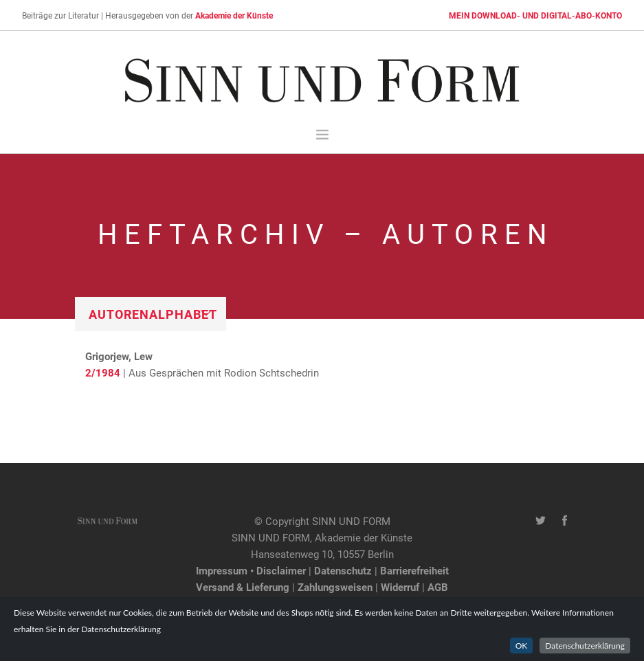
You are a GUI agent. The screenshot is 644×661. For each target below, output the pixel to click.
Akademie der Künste (234, 15)
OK (522, 646)
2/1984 (103, 372)
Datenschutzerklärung (585, 646)
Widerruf (400, 587)
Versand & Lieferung (243, 587)
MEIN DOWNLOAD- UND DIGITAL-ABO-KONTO (535, 15)
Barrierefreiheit (414, 570)
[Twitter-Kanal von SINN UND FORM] (541, 521)
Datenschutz (343, 570)
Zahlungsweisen (335, 587)
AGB (438, 587)
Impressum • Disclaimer (251, 570)
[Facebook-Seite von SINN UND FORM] (565, 521)
